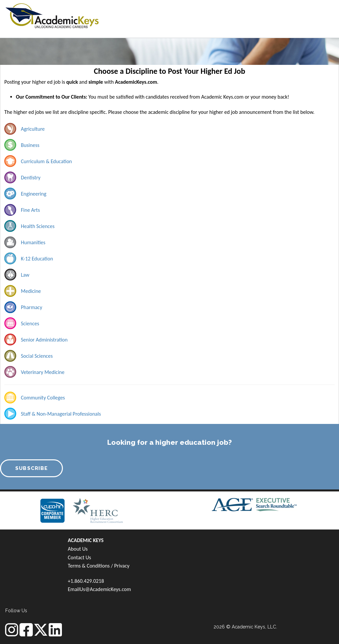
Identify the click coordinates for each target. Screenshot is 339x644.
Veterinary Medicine (43, 372)
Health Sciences (38, 226)
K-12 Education (37, 259)
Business (30, 145)
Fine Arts (30, 210)
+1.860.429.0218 (86, 581)
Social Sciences (37, 356)
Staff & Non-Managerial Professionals (61, 414)
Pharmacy (31, 307)
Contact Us (79, 557)
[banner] (52, 15)
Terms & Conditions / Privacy (99, 566)
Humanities (33, 242)
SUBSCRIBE (32, 468)
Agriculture (33, 129)
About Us (78, 549)
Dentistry (31, 178)
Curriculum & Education (46, 161)
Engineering (34, 194)
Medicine (31, 291)
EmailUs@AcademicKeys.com (99, 589)
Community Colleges (43, 398)
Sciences (30, 323)
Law (25, 275)
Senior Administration (44, 340)
